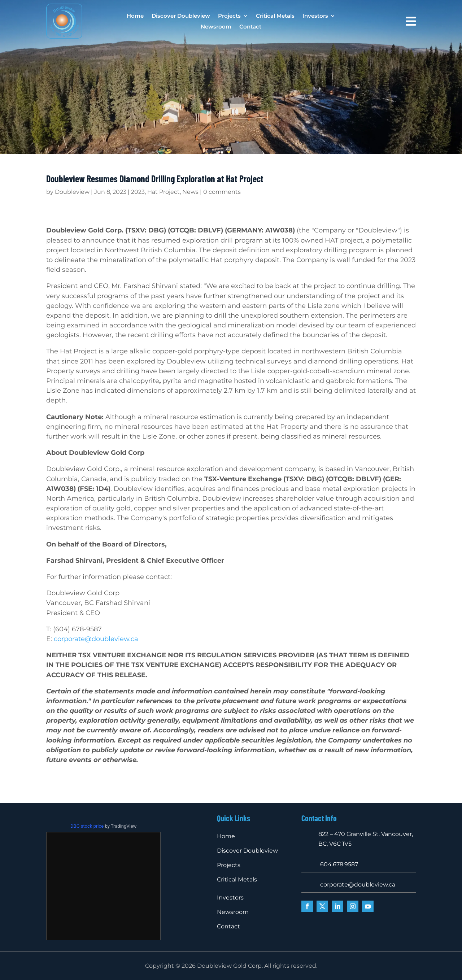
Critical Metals (275, 16)
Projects (229, 16)
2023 (138, 192)
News (190, 192)
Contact (250, 27)
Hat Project (164, 192)
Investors (315, 16)
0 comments (222, 192)
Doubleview (72, 192)
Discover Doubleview (181, 16)
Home (135, 16)
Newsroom (216, 27)
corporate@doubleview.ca (96, 639)
